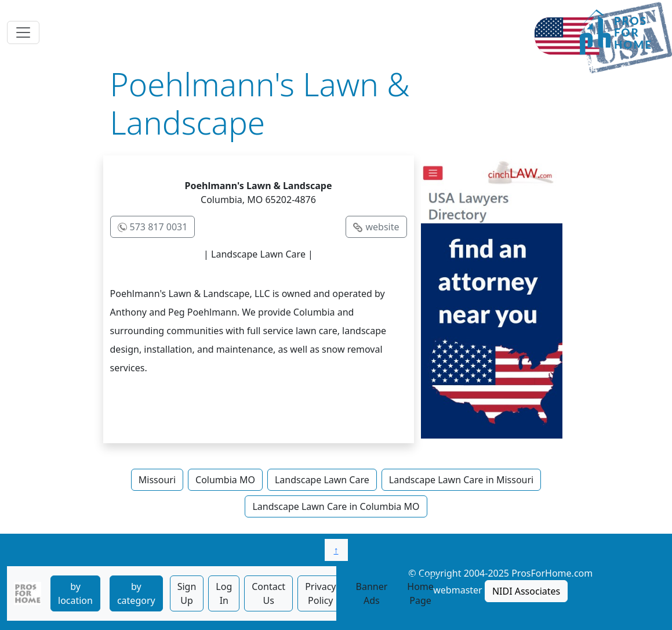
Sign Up (187, 593)
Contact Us (268, 593)
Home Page (420, 593)
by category (136, 593)
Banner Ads (372, 593)
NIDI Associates (526, 591)
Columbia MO (225, 480)
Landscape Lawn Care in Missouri (461, 480)
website (382, 227)
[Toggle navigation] (23, 32)
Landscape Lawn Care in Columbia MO (336, 506)
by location (75, 593)
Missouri (157, 480)
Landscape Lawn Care (322, 480)
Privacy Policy (320, 593)
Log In (224, 593)
